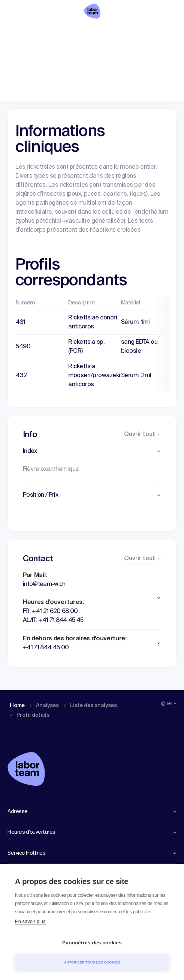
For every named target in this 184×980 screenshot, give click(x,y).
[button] (92, 451)
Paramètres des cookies (92, 943)
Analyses (45, 32)
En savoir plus (30, 921)
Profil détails (150, 32)
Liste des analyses (95, 32)
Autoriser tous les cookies (92, 962)
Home (16, 32)
